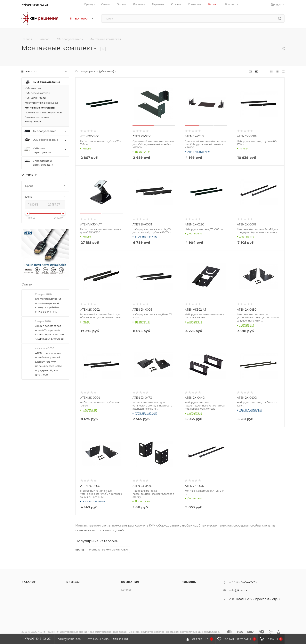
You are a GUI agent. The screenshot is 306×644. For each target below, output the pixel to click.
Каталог (29, 582)
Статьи (27, 284)
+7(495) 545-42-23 (35, 5)
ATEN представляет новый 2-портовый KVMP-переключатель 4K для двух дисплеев (50, 332)
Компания (130, 582)
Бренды (73, 582)
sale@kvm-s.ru (240, 590)
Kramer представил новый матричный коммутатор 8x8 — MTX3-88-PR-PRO (48, 305)
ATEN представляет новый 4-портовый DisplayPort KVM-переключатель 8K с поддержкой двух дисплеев (48, 364)
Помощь (189, 582)
